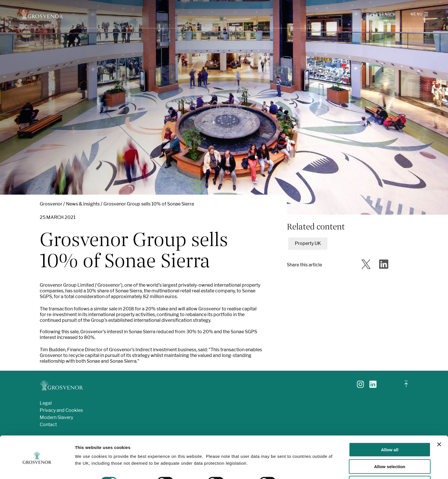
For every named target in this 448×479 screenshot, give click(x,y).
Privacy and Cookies (61, 411)
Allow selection (390, 448)
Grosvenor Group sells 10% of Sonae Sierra (149, 205)
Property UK (308, 245)
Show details (300, 463)
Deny (390, 465)
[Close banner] (439, 426)
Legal (46, 404)
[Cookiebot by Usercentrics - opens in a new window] (37, 468)
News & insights (83, 205)
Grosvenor (51, 205)
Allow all (390, 431)
